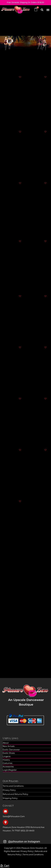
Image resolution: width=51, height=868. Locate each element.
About (6, 743)
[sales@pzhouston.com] (5, 811)
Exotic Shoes (9, 753)
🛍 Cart (5, 866)
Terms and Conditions (13, 786)
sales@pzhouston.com (14, 816)
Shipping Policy (10, 798)
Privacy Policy (9, 790)
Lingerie (7, 756)
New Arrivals (9, 746)
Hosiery (6, 760)
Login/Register (10, 770)
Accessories (8, 767)
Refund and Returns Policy (15, 794)
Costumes (7, 763)
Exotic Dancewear (11, 750)
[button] (48, 10)
